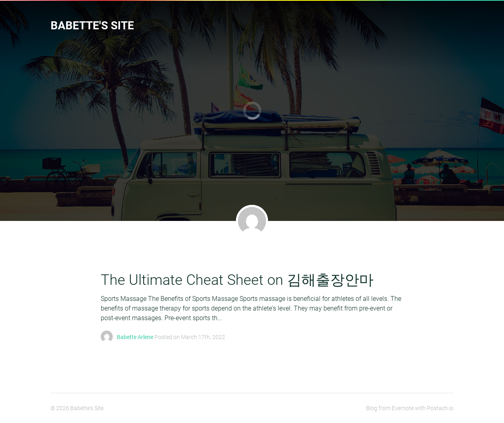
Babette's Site (92, 26)
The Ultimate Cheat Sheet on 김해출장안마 (237, 280)
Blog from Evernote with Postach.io (410, 408)
